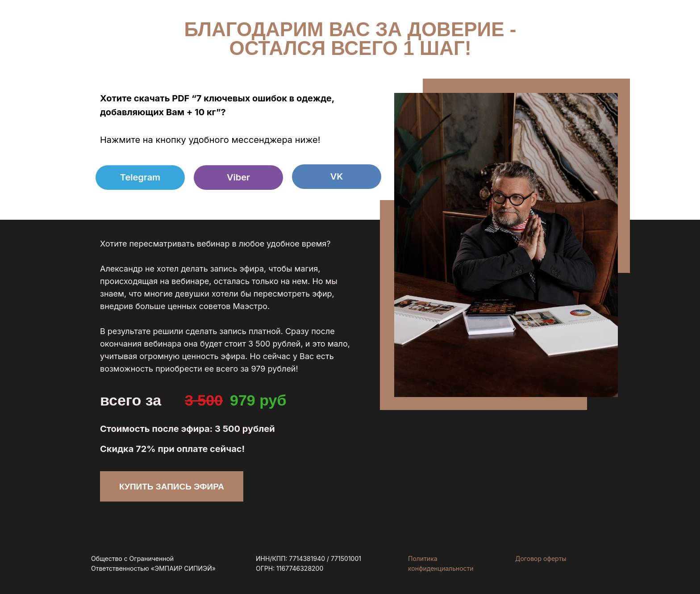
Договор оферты (541, 558)
